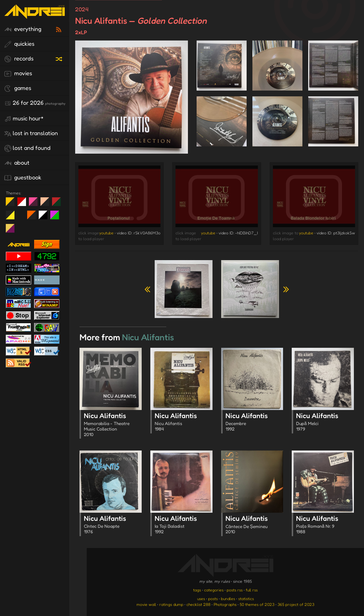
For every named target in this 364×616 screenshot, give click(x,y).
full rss (252, 590)
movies (18, 73)
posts (213, 598)
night (12, 204)
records (19, 59)
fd (35, 204)
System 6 (45, 217)
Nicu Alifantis (113, 425)
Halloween (34, 217)
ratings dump (171, 604)
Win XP (22, 215)
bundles (228, 598)
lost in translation (31, 133)
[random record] (60, 58)
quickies (19, 44)
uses (201, 598)
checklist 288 (198, 604)
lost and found (27, 148)
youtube (106, 233)
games (18, 88)
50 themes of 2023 (257, 604)
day (24, 204)
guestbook (23, 178)
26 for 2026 (35, 103)
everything (23, 29)
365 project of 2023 (296, 604)
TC (12, 231)
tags (197, 590)
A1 (57, 217)
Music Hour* (24, 119)
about (17, 163)
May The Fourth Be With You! (12, 217)
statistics (246, 598)
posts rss (235, 590)
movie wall (146, 604)
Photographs (225, 604)
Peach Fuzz (47, 204)
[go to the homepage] (35, 15)
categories (214, 590)
